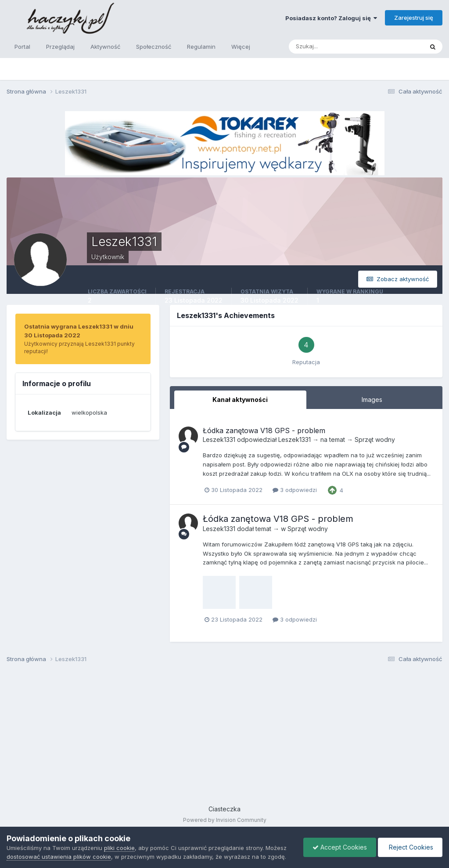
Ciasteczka (224, 809)
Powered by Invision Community (225, 820)
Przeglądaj (60, 47)
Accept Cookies (340, 847)
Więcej (241, 47)
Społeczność (154, 47)
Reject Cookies (410, 847)
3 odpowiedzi (295, 490)
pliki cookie (119, 848)
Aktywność (105, 47)
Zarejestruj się (414, 18)
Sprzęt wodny (375, 439)
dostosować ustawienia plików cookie (59, 857)
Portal (22, 47)
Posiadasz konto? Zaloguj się (331, 18)
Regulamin (201, 47)
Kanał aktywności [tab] (240, 400)
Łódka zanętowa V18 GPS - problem (264, 430)
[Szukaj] (322, 47)
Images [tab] (372, 400)
